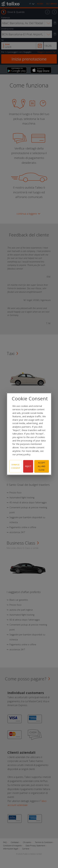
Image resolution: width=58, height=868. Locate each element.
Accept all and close (42, 466)
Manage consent (16, 466)
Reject (28, 466)
